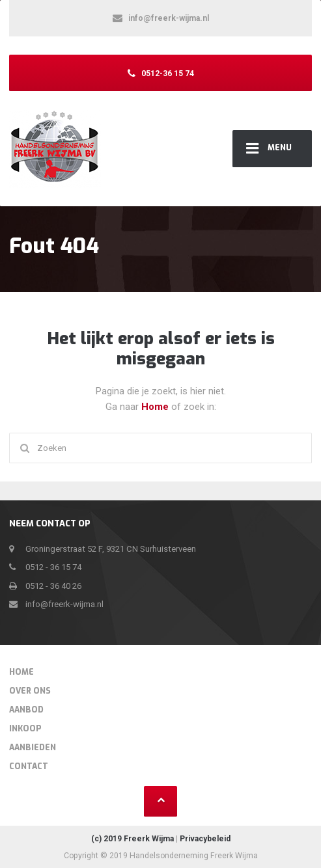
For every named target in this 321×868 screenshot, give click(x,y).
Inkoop (25, 729)
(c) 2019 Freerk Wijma (133, 839)
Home (156, 407)
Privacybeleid (205, 839)
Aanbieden (33, 748)
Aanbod (26, 710)
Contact (29, 766)
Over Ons (30, 691)
